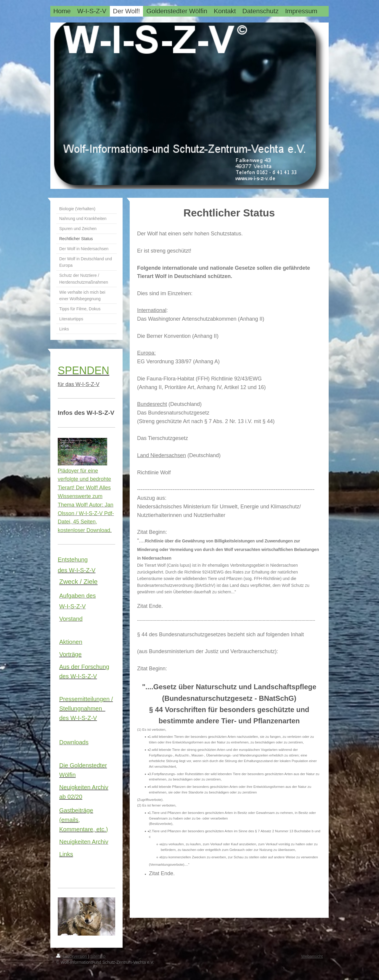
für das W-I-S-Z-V (79, 384)
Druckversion (72, 956)
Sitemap (98, 956)
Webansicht (312, 956)
